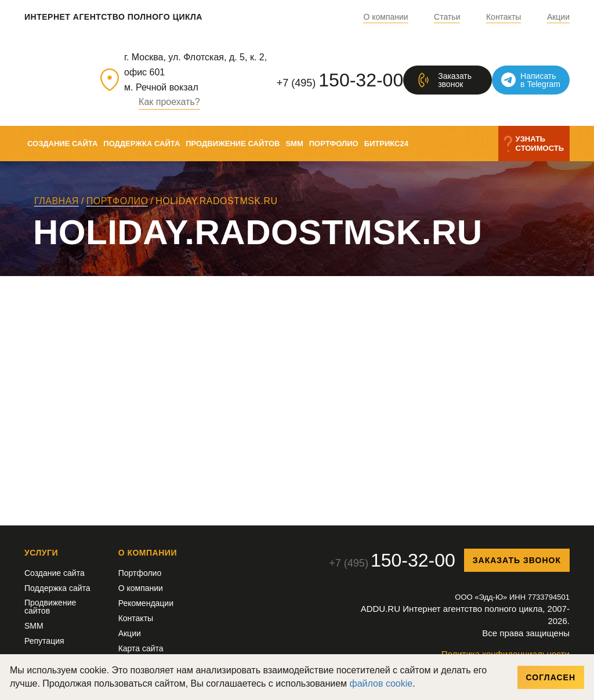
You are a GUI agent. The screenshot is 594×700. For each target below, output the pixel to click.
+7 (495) (340, 80)
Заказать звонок (517, 560)
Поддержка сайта (142, 144)
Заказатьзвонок (455, 80)
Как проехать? (169, 102)
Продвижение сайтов (233, 144)
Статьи (447, 17)
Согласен (551, 677)
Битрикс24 (386, 144)
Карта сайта (141, 648)
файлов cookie (381, 683)
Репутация (44, 641)
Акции (558, 17)
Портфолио (334, 144)
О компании (385, 17)
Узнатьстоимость (540, 144)
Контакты (504, 17)
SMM (294, 144)
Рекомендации (146, 603)
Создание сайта (62, 144)
